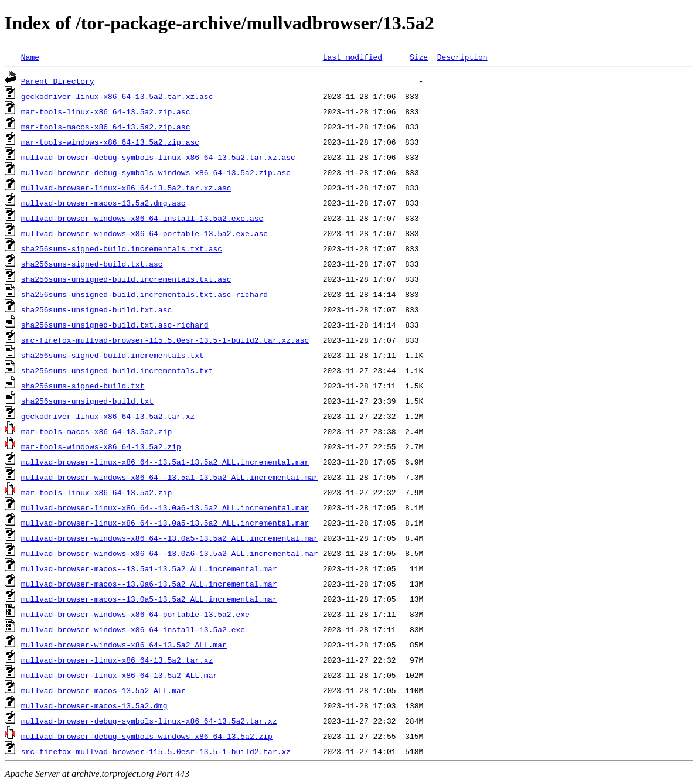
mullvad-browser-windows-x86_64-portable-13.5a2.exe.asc (144, 233)
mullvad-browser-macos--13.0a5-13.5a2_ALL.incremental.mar (149, 599)
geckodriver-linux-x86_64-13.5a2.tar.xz (108, 416)
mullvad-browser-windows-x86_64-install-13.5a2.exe (133, 629)
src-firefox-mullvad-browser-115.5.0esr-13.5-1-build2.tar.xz (156, 751)
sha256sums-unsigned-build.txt (87, 401)
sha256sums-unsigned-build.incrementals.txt (117, 370)
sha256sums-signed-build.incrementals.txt (113, 355)
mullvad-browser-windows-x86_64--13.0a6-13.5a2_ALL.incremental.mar (170, 553)
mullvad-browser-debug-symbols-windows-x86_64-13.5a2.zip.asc (156, 172)
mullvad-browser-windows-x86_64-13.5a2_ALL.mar (124, 645)
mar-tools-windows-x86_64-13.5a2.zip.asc (110, 142)
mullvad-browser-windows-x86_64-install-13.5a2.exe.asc (142, 218)
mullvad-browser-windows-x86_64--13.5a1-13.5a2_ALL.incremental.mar (170, 477)
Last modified (353, 57)
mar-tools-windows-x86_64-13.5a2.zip (101, 446)
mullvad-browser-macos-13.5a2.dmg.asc (103, 203)
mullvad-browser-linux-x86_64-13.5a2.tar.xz (117, 660)
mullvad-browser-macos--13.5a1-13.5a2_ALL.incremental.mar (149, 568)
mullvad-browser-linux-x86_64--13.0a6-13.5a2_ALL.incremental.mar (165, 507)
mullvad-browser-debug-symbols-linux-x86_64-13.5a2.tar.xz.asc (158, 157)
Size (419, 57)
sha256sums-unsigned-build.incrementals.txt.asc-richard (144, 294)
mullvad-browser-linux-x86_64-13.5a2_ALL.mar (119, 675)
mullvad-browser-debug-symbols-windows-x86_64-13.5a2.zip (147, 736)
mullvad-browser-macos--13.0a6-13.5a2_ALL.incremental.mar (149, 584)
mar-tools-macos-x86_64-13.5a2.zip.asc (106, 127)
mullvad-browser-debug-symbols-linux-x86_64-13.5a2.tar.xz (149, 721)
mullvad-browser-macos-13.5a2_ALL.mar (103, 690)
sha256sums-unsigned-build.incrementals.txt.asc (126, 279)
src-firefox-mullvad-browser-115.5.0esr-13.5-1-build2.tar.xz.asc (165, 340)
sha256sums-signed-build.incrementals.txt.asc (122, 248)
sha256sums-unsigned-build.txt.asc (96, 309)
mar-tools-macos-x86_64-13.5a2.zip (96, 431)
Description (462, 57)
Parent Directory (58, 81)
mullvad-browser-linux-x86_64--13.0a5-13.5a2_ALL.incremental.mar (165, 523)
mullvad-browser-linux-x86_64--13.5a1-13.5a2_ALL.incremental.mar (165, 462)
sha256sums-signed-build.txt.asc (92, 264)
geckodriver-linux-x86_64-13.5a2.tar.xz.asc (117, 96)
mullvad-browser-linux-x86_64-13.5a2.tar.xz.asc (126, 188)
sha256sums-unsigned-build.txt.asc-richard (115, 325)
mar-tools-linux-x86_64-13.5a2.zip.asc (106, 111)
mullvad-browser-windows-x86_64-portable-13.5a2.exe (135, 614)
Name (30, 57)
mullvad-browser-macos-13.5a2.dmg (94, 705)
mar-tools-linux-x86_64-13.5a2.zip (96, 492)
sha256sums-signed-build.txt (83, 386)
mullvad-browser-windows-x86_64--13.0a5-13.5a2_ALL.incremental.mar (170, 538)
